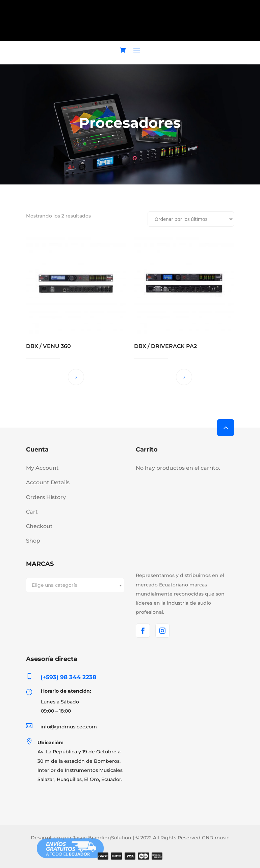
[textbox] (75, 585)
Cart (32, 512)
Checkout (39, 526)
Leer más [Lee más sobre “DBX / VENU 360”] (76, 377)
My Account (42, 468)
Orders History (46, 497)
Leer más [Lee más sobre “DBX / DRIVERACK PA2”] (184, 377)
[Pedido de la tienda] (191, 219)
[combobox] (75, 585)
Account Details (48, 482)
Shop (33, 541)
